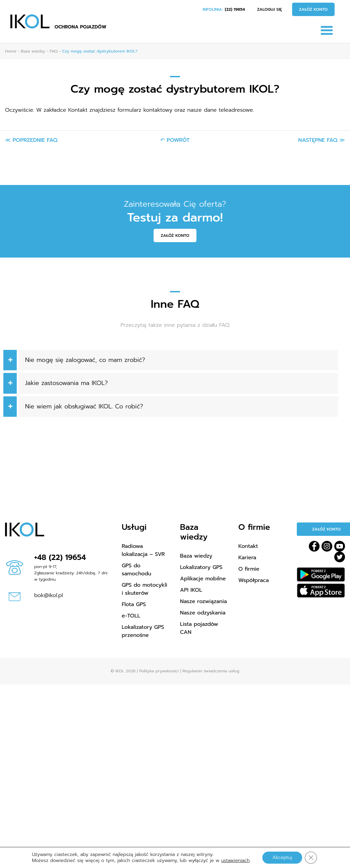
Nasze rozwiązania (203, 601)
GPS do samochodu (137, 570)
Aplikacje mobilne (203, 579)
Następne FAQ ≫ (322, 140)
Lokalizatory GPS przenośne (143, 631)
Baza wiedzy (196, 556)
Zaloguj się (269, 9)
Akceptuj (282, 857)
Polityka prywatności (159, 671)
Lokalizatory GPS (201, 567)
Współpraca (253, 580)
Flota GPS (134, 604)
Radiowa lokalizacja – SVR (143, 550)
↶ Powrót (175, 140)
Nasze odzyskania (203, 613)
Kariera (247, 558)
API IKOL (191, 590)
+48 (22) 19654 (60, 557)
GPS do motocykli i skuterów (145, 589)
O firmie (249, 569)
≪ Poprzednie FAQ (31, 140)
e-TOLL (131, 616)
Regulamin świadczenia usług (211, 671)
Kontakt (248, 546)
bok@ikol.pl (49, 595)
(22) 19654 (235, 9)
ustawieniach (235, 861)
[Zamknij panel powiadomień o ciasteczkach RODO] (311, 858)
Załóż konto (314, 9)
